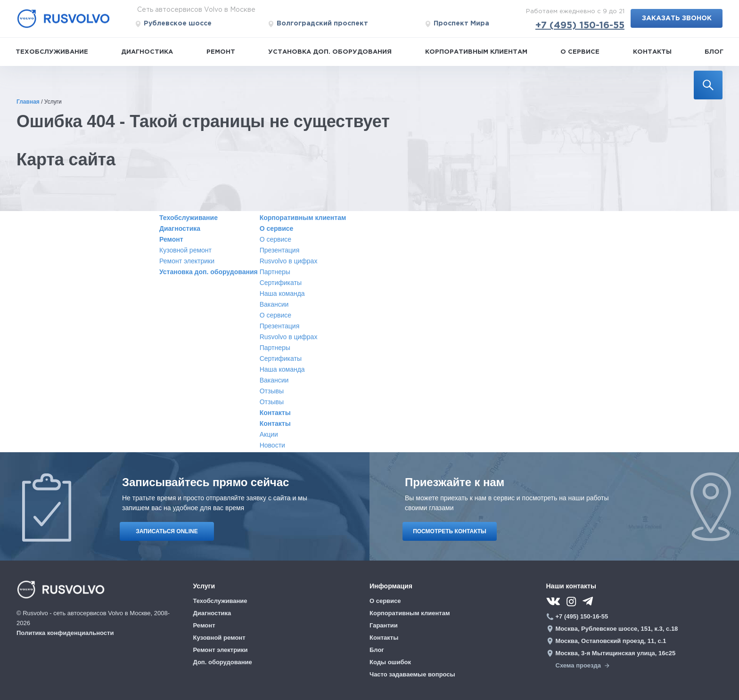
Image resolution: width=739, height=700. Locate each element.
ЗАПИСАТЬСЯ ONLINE (167, 531)
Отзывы (272, 391)
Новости (272, 445)
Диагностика (147, 52)
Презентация (280, 250)
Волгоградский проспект (318, 24)
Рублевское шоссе (173, 24)
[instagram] (571, 602)
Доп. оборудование (223, 662)
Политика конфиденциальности (65, 633)
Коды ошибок (390, 662)
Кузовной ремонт (185, 250)
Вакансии (274, 304)
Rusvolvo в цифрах (289, 261)
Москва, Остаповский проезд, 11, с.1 (611, 641)
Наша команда (282, 293)
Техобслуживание (52, 52)
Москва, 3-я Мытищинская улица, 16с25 (616, 653)
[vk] (553, 602)
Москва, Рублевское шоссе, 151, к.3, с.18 (617, 629)
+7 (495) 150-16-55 (580, 25)
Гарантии (384, 625)
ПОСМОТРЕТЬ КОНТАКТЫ (450, 531)
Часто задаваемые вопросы (412, 674)
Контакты (652, 52)
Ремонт (221, 52)
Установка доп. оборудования (330, 52)
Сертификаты (281, 283)
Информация (391, 586)
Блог (714, 52)
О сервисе (580, 52)
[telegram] (590, 601)
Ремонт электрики (187, 261)
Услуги (204, 586)
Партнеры (275, 272)
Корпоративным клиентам (476, 52)
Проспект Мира (457, 24)
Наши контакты (571, 586)
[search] (708, 85)
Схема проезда (583, 665)
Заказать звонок (677, 18)
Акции (269, 434)
